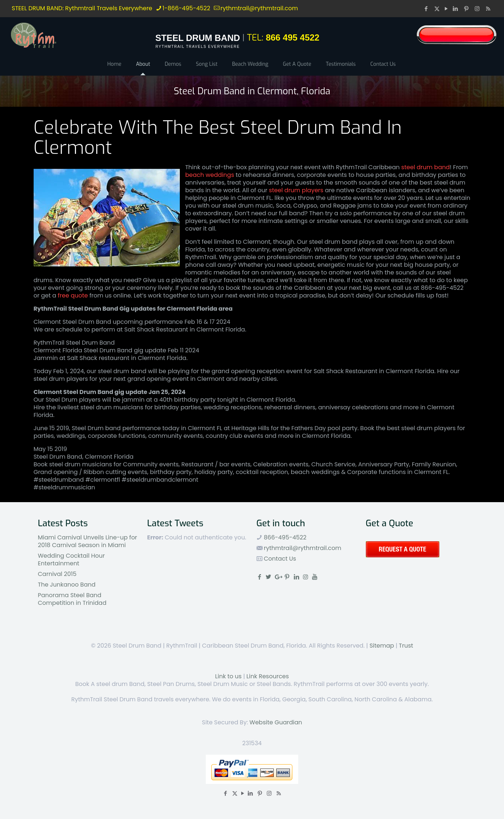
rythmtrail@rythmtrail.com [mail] (259, 8)
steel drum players (296, 190)
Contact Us (279, 559)
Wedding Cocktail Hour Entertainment (71, 560)
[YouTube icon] (446, 9)
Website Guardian (276, 722)
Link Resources (268, 676)
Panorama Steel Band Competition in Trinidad (72, 599)
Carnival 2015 (57, 574)
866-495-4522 (285, 537)
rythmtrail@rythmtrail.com (303, 548)
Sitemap (382, 646)
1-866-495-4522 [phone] (187, 8)
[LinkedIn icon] (456, 9)
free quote (73, 295)
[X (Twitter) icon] (437, 9)
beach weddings (210, 175)
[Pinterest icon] (467, 9)
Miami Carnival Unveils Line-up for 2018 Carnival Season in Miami (88, 541)
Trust (406, 646)
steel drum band (426, 167)
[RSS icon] (488, 9)
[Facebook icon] (427, 9)
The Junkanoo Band (67, 585)
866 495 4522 (293, 37)
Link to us (229, 676)
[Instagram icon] (478, 9)
